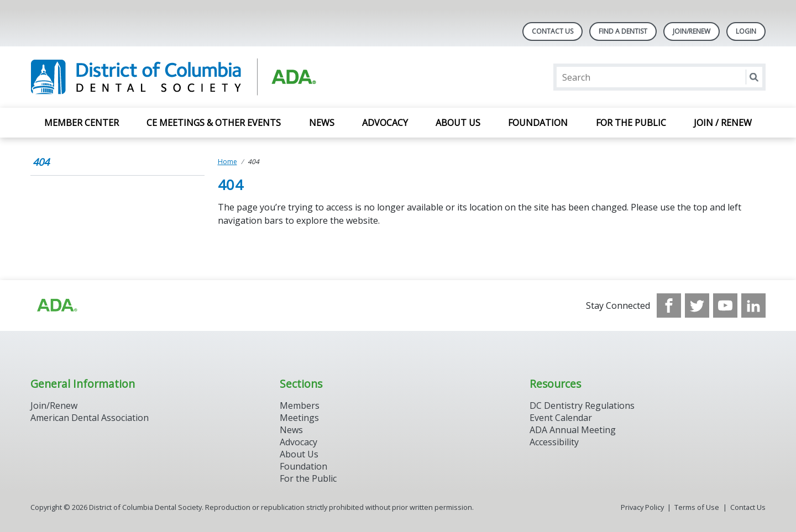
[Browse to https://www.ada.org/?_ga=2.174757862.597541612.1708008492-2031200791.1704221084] (56, 305)
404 (41, 162)
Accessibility (554, 442)
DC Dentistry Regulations (582, 405)
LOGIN (746, 31)
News (322, 123)
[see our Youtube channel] (725, 305)
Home (227, 162)
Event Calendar (561, 418)
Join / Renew (723, 123)
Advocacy (385, 123)
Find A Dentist (623, 31)
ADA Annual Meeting (573, 430)
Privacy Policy (642, 507)
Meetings (299, 418)
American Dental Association (90, 418)
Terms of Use (697, 507)
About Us (458, 123)
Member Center (82, 123)
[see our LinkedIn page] (753, 305)
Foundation (538, 123)
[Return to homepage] (173, 77)
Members (300, 405)
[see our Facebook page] (669, 305)
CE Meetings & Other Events (214, 123)
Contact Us (553, 31)
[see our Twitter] (697, 305)
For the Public (631, 123)
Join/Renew (692, 31)
